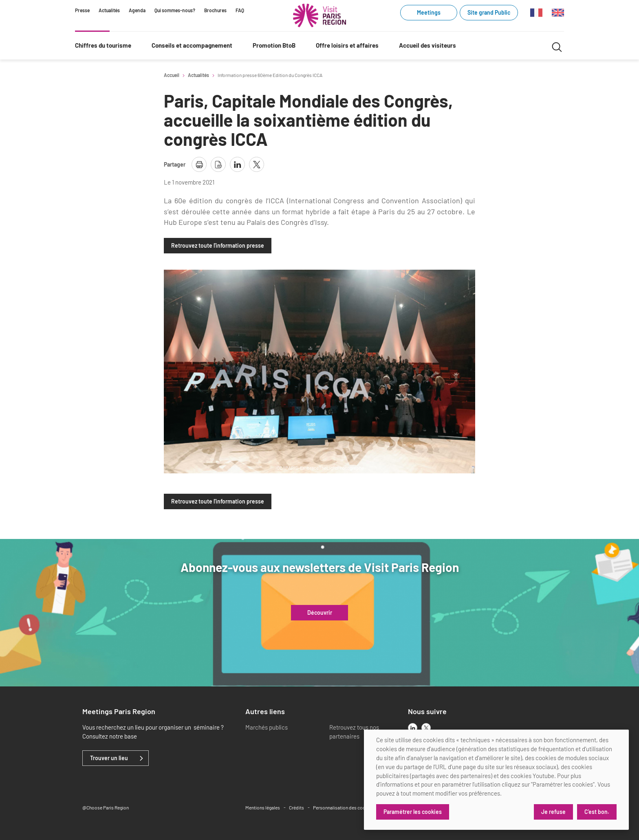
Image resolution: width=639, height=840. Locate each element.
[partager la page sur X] (257, 164)
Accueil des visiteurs (427, 45)
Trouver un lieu (109, 758)
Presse (82, 10)
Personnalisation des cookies (344, 807)
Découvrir (320, 613)
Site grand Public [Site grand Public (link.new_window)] (489, 12)
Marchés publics (267, 727)
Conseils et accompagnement (192, 45)
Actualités (109, 10)
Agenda (137, 10)
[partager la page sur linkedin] (237, 164)
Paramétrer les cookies (413, 812)
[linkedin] (413, 728)
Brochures (215, 10)
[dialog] (496, 780)
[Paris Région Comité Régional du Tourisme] (319, 15)
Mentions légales (263, 807)
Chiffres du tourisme (103, 45)
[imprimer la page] (199, 164)
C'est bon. (597, 812)
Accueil (172, 75)
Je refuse (553, 812)
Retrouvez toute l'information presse (218, 246)
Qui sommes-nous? (175, 10)
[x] (426, 728)
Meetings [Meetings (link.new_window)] (429, 12)
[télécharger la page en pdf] (218, 164)
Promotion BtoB (274, 45)
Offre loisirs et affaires (347, 45)
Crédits (296, 807)
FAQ (240, 10)
